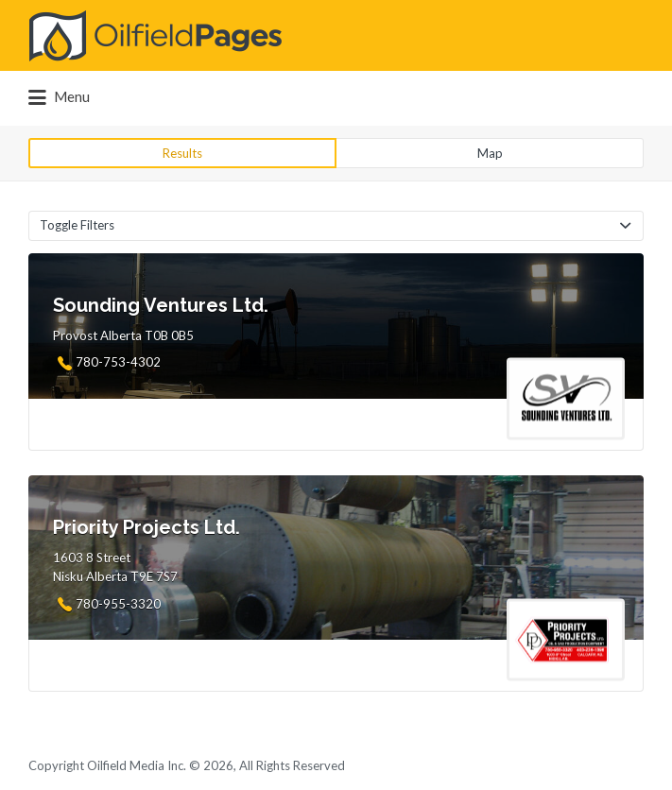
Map (490, 153)
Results (182, 153)
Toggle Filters (77, 225)
